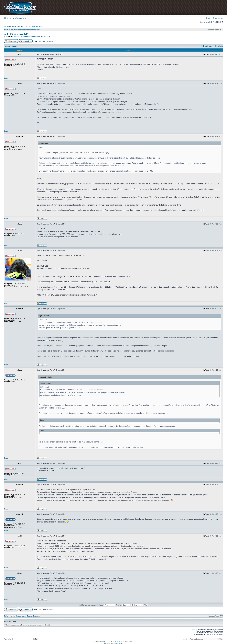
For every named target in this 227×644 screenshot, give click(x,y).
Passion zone (21, 30)
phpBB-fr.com (119, 643)
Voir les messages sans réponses (15, 26)
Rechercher (218, 18)
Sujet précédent (207, 46)
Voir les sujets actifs (36, 26)
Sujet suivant (218, 46)
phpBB (104, 642)
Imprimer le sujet (11, 46)
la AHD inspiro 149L (17, 34)
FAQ (208, 18)
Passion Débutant (33, 30)
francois (33, 36)
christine (45, 36)
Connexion (9, 18)
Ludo (38, 36)
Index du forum (10, 30)
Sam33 (26, 36)
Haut (6, 78)
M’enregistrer (21, 18)
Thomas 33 (18, 36)
